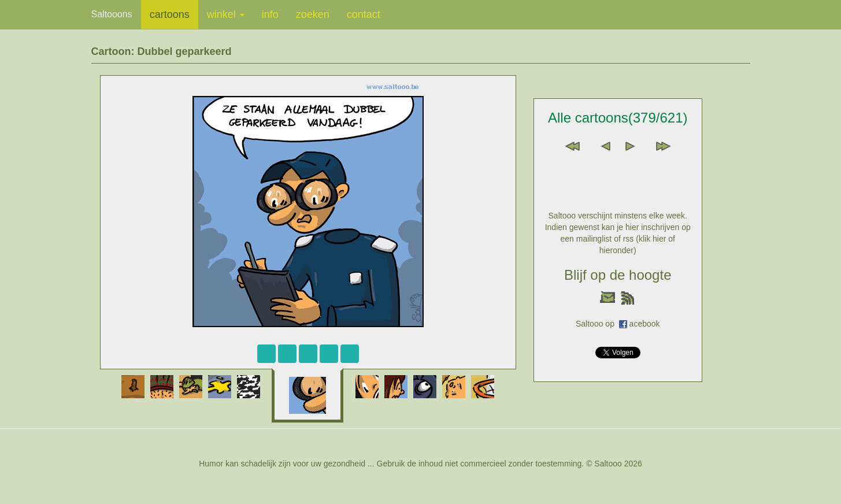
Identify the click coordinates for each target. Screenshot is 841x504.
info (270, 14)
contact (364, 14)
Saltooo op (597, 324)
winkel (226, 14)
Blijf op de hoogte (618, 275)
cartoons (170, 14)
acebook (645, 324)
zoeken (313, 14)
